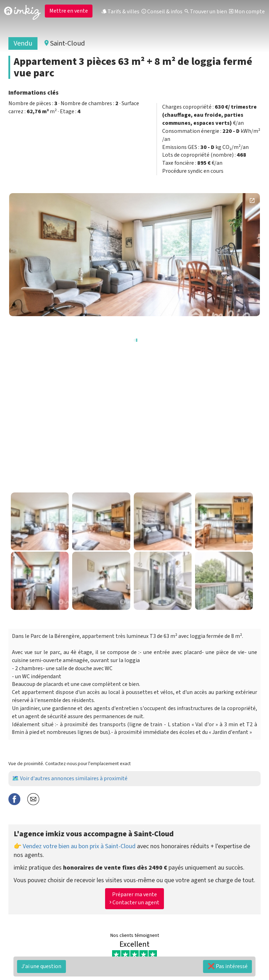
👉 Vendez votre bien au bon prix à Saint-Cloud (75, 846)
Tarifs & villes (120, 12)
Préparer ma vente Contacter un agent (134, 899)
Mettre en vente (69, 11)
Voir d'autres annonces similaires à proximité (74, 778)
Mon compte (247, 12)
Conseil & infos (162, 12)
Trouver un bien (206, 12)
